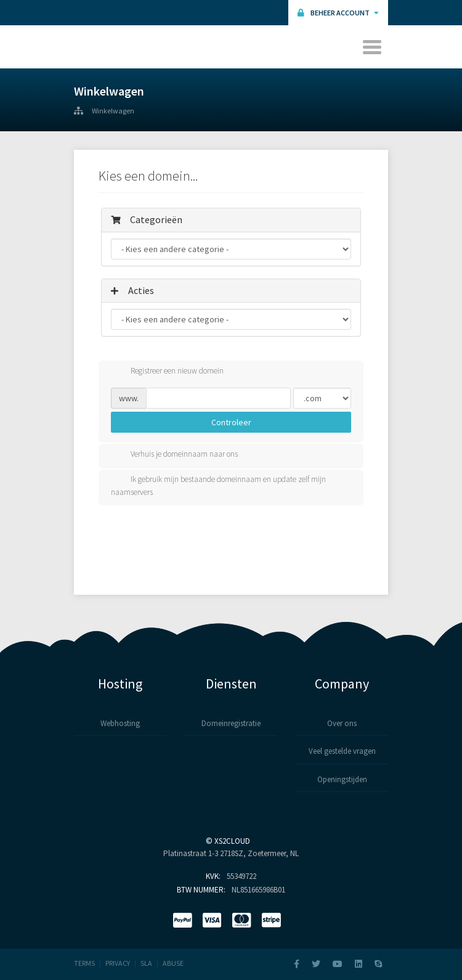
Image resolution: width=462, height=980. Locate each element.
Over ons (342, 723)
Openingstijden (342, 779)
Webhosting (120, 723)
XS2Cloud (232, 841)
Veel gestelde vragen (342, 751)
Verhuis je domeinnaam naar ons (174, 455)
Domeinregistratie (231, 723)
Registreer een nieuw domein (167, 372)
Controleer (231, 422)
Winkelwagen (113, 111)
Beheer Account (338, 13)
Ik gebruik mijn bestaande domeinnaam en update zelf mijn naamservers (218, 485)
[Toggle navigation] (373, 47)
